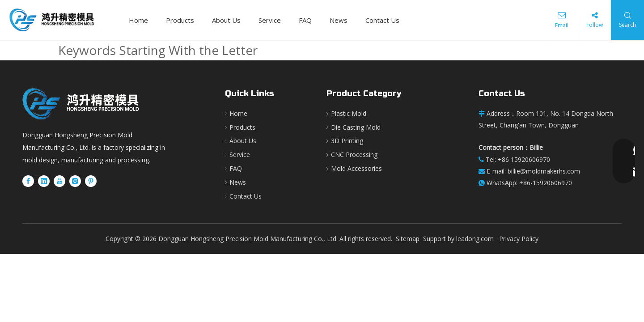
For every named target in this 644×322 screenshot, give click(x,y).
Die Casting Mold (356, 127)
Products (180, 20)
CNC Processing (354, 155)
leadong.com (475, 239)
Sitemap (408, 239)
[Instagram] (75, 181)
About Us (226, 20)
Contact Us (382, 20)
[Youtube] (59, 181)
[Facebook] (28, 181)
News (339, 20)
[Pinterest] (91, 181)
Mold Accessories (356, 168)
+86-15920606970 (546, 183)
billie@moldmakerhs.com (544, 171)
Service (270, 20)
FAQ (305, 20)
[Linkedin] (44, 181)
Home (138, 20)
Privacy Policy (519, 239)
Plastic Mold (349, 113)
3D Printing (347, 141)
